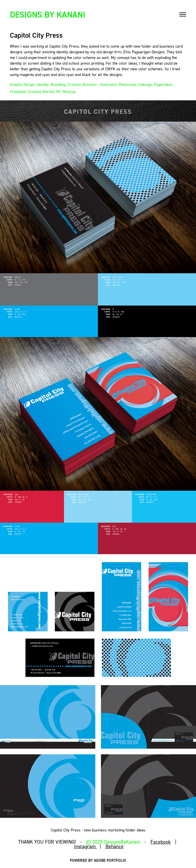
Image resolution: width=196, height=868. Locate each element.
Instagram (86, 846)
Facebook (161, 842)
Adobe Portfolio (110, 860)
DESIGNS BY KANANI (48, 14)
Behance (115, 846)
